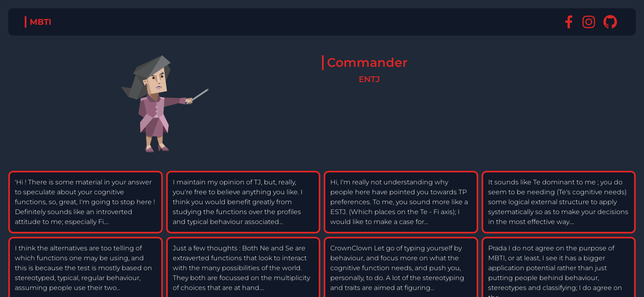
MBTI (41, 22)
